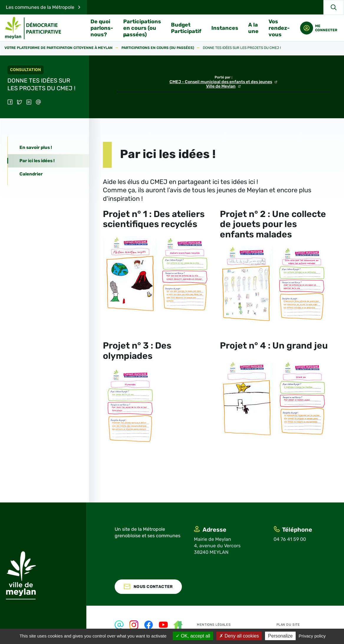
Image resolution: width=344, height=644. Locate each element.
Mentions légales (214, 625)
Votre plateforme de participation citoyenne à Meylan (59, 48)
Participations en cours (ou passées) (142, 28)
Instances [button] (225, 28)
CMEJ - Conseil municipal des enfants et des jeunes (221, 82)
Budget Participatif (186, 28)
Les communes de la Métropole (40, 7)
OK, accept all (193, 636)
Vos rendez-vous (279, 28)
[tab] (48, 148)
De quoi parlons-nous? (102, 28)
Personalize (280, 636)
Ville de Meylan (221, 86)
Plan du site (288, 625)
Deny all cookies (239, 636)
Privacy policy (312, 636)
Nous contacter (153, 587)
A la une (254, 28)
